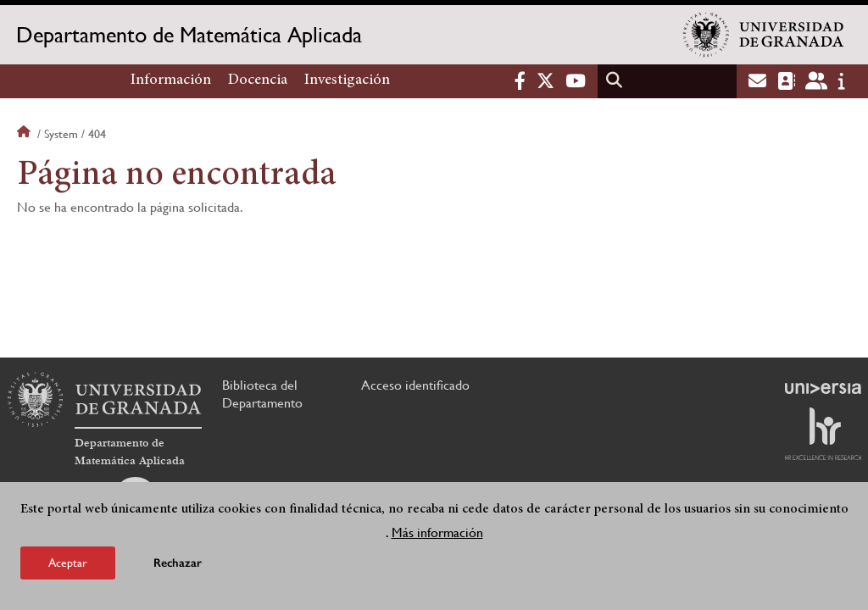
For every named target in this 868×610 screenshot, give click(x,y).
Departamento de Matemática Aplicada (189, 35)
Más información (437, 532)
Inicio (25, 134)
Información (171, 80)
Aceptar (68, 563)
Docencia (258, 80)
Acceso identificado (415, 385)
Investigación (347, 80)
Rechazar (178, 563)
